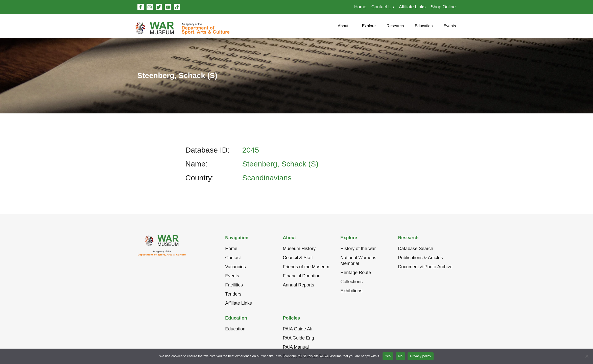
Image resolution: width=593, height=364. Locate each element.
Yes (388, 356)
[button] (343, 28)
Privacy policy (421, 356)
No (400, 356)
